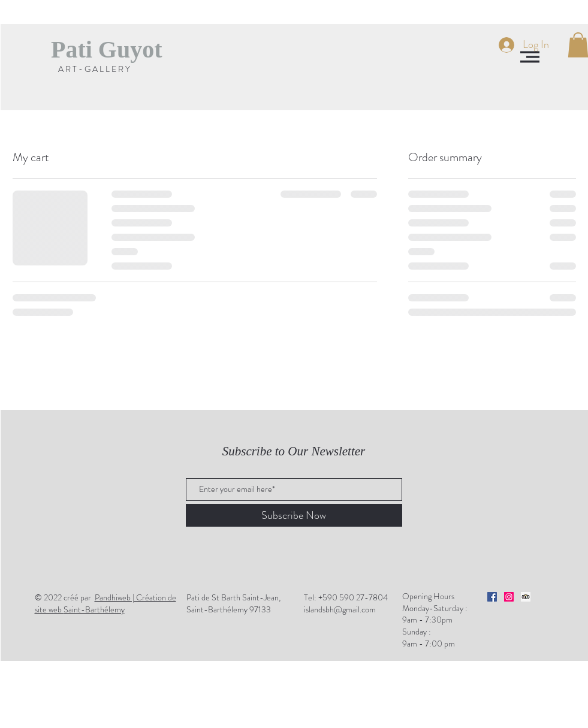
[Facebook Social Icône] (492, 597)
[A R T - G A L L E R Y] (94, 69)
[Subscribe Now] (294, 515)
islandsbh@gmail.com (340, 609)
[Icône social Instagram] (509, 597)
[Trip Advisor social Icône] (526, 597)
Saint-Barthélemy (105, 603)
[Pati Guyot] (107, 49)
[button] (530, 57)
